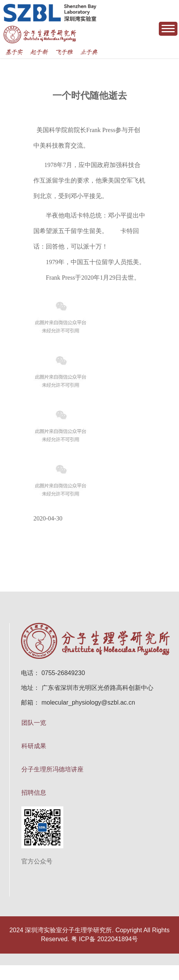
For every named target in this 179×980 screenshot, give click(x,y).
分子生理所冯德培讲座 (52, 769)
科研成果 (34, 746)
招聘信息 (34, 793)
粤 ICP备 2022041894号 (105, 939)
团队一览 (34, 723)
